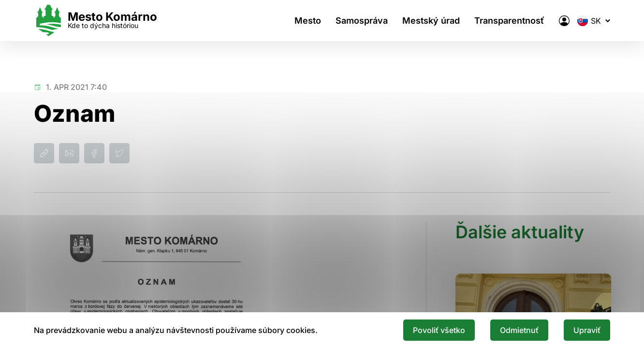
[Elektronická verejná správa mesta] (564, 21)
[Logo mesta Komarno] (95, 21)
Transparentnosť (509, 21)
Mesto (308, 21)
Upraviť (587, 330)
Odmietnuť (519, 330)
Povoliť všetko (439, 330)
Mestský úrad (431, 21)
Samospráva (362, 21)
